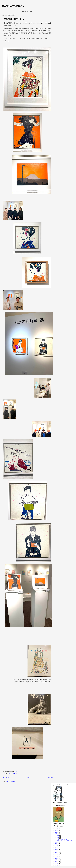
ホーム (29, 777)
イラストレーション (13, 774)
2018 (57, 849)
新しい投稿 (6, 777)
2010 (57, 864)
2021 (57, 844)
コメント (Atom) (10, 781)
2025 (57, 830)
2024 (57, 832)
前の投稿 (51, 777)
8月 (58, 836)
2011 (57, 862)
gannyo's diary (13, 6)
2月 (58, 838)
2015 (57, 855)
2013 (57, 858)
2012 (57, 860)
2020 (57, 846)
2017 (57, 851)
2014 (57, 856)
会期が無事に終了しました (14, 19)
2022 (57, 842)
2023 (57, 834)
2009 (57, 865)
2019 (57, 847)
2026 (57, 829)
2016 (57, 853)
